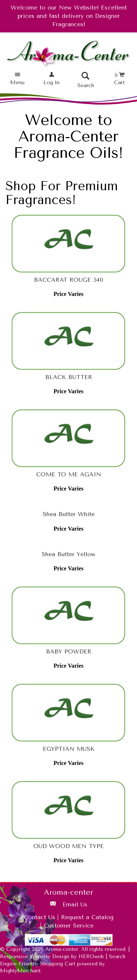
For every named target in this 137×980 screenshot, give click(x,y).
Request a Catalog (87, 917)
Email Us (75, 904)
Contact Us (39, 917)
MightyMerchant (20, 971)
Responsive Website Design (35, 956)
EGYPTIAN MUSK (69, 749)
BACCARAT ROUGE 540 (68, 280)
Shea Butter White (69, 514)
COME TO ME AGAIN (69, 474)
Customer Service (69, 926)
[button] (17, 79)
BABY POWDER (69, 651)
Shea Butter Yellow (68, 554)
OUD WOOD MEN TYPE (68, 846)
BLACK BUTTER (69, 377)
